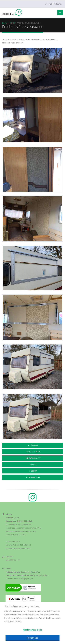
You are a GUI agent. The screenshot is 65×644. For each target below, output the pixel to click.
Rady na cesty (34, 477)
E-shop (34, 471)
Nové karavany (34, 458)
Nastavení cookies (33, 630)
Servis (12, 23)
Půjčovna (34, 445)
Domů (5, 23)
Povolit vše (33, 638)
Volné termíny (34, 452)
